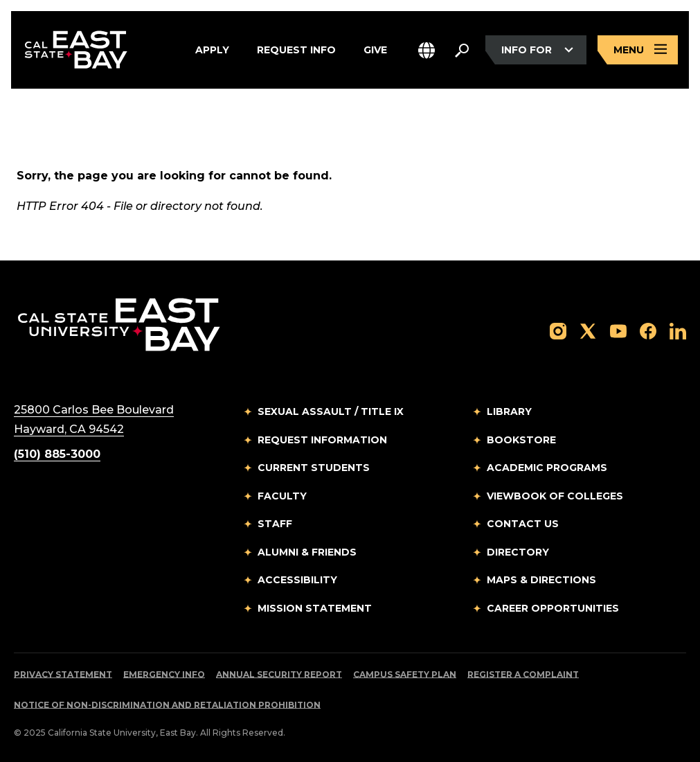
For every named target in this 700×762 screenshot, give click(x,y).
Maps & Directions (541, 580)
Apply (212, 50)
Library (509, 411)
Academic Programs (547, 468)
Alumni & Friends (307, 552)
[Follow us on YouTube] (618, 330)
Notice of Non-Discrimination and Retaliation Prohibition (167, 705)
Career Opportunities (553, 608)
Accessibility (297, 580)
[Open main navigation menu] (638, 50)
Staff (275, 524)
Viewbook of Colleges (555, 496)
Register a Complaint (523, 674)
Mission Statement (315, 608)
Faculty (282, 496)
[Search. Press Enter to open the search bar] (462, 50)
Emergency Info (164, 674)
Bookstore (521, 440)
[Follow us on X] (588, 330)
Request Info (296, 50)
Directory (518, 552)
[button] (427, 50)
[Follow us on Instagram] (558, 330)
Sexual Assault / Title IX (331, 411)
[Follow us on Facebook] (648, 330)
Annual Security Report (279, 674)
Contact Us (523, 524)
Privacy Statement (63, 674)
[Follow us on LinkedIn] (678, 330)
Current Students (314, 468)
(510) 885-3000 (57, 454)
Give (375, 50)
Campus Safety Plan (405, 674)
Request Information (322, 440)
